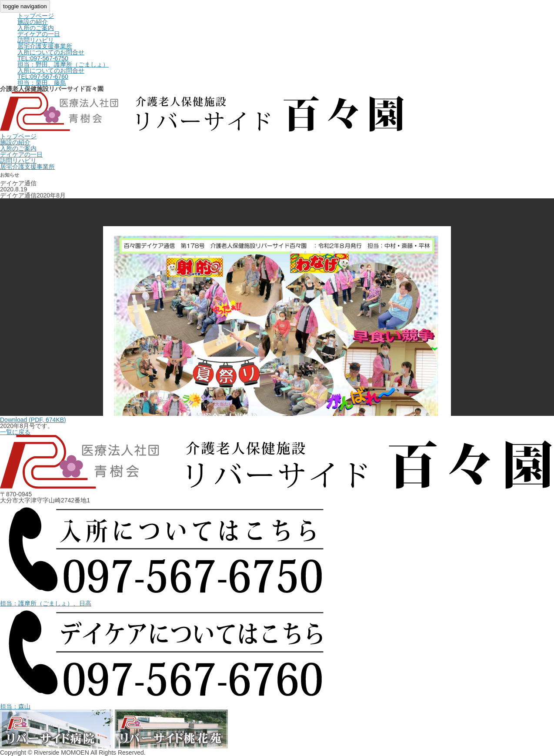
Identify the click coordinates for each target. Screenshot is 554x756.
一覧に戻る (15, 432)
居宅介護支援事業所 (45, 46)
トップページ (36, 16)
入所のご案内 (36, 28)
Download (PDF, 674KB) (33, 420)
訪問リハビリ (36, 40)
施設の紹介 (33, 22)
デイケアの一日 (39, 34)
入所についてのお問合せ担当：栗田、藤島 (51, 77)
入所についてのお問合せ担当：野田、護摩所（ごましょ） (63, 58)
